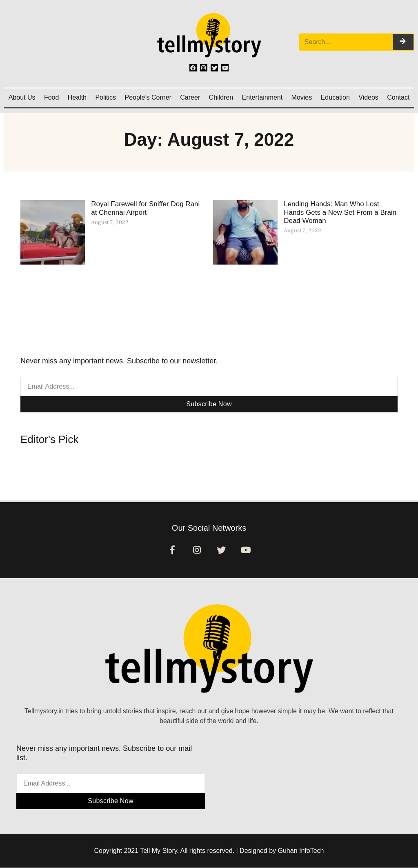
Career (190, 97)
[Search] (403, 42)
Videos (368, 97)
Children (221, 97)
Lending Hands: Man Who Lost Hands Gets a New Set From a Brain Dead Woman (340, 212)
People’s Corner (148, 97)
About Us (22, 97)
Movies (302, 97)
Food (51, 97)
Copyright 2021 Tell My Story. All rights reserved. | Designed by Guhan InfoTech (209, 851)
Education (335, 97)
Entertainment (262, 97)
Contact (398, 97)
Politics (106, 97)
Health (77, 97)
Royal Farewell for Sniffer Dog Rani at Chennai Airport (145, 208)
